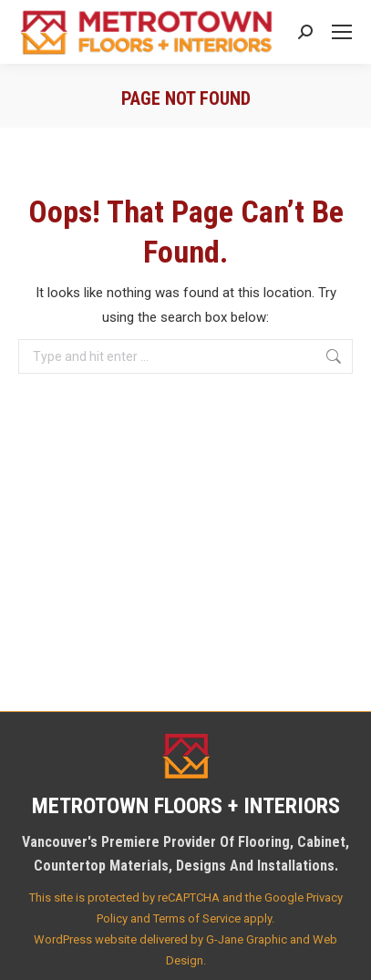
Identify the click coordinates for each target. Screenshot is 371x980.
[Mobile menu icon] (342, 32)
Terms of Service (197, 918)
